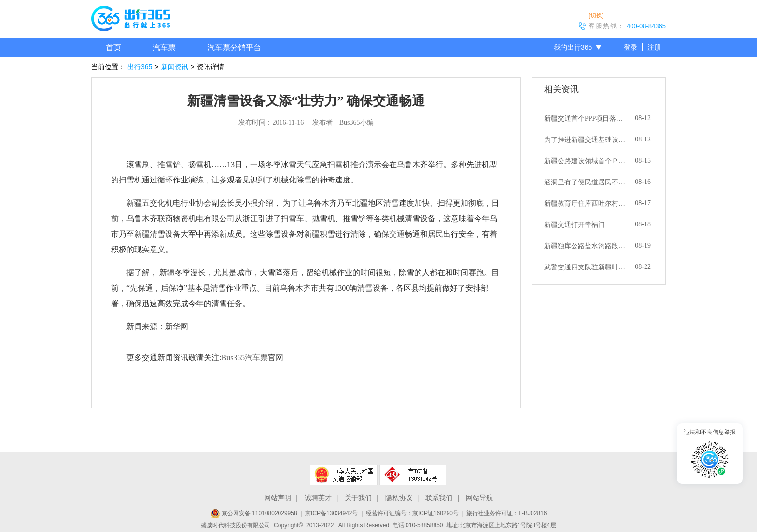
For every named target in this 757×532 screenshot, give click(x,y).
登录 (631, 47)
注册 (654, 47)
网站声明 (278, 498)
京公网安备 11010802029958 (254, 513)
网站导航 (479, 498)
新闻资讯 (175, 67)
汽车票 (164, 48)
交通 (397, 234)
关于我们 (358, 498)
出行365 (140, 67)
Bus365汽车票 (245, 357)
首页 (113, 48)
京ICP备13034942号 (331, 513)
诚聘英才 (318, 498)
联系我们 (439, 498)
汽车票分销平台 (234, 48)
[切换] (596, 15)
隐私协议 (399, 498)
